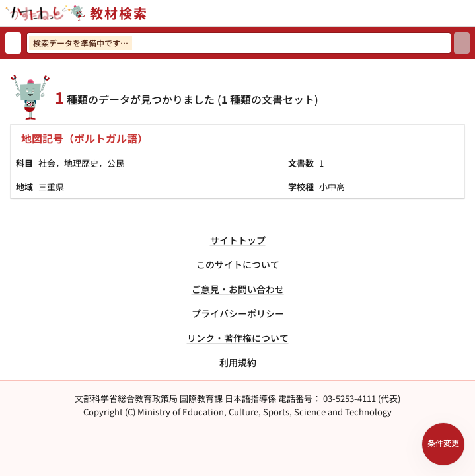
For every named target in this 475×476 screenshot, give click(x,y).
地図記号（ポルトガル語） (85, 138)
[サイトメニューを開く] (470, 13)
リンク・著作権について (238, 338)
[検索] (462, 43)
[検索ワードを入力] (239, 43)
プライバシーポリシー (238, 313)
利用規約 (238, 362)
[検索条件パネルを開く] (443, 444)
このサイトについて (238, 264)
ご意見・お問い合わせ (238, 289)
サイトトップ (238, 240)
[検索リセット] (13, 43)
